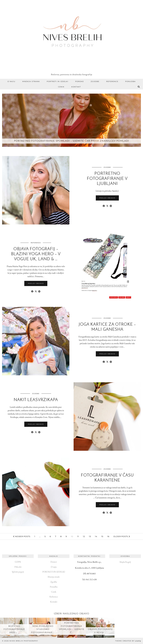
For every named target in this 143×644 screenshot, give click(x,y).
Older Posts (122, 536)
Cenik (61, 87)
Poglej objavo (107, 198)
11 (78, 536)
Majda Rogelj (125, 562)
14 (96, 536)
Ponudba (130, 81)
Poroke (80, 81)
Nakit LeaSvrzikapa (36, 400)
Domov (54, 562)
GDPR (18, 562)
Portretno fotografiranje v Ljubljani (107, 179)
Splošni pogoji (18, 572)
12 (84, 536)
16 (108, 536)
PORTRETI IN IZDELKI (58, 81)
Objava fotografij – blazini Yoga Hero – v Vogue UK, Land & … (36, 254)
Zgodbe (95, 81)
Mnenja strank (31, 81)
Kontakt (76, 87)
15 (102, 536)
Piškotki (18, 567)
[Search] (139, 87)
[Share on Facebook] (104, 206)
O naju (11, 81)
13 (90, 536)
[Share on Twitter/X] (107, 206)
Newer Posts (22, 536)
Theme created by (128, 641)
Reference (112, 81)
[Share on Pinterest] (111, 206)
